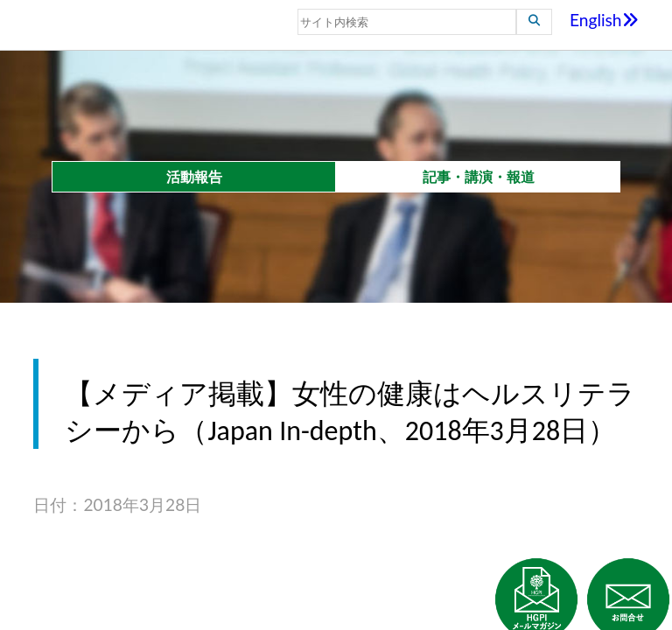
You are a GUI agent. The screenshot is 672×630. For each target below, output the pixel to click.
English (604, 20)
